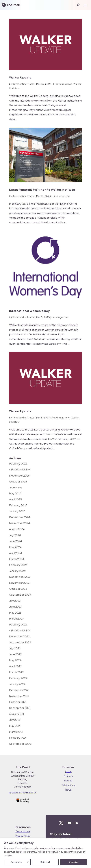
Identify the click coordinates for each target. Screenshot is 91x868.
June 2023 (15, 607)
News (68, 790)
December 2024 (20, 517)
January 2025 (17, 511)
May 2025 (15, 493)
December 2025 (19, 469)
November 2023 (19, 583)
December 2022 (19, 630)
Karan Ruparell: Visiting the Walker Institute (42, 190)
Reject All (45, 862)
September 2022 (20, 642)
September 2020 (20, 744)
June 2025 (15, 487)
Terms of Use (23, 831)
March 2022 (16, 672)
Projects (68, 776)
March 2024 (17, 559)
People (68, 780)
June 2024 (16, 541)
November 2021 (19, 696)
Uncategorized (61, 196)
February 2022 (18, 678)
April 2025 (15, 499)
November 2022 (19, 636)
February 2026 (18, 463)
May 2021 (15, 726)
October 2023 (18, 589)
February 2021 (18, 738)
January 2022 (17, 684)
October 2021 (18, 702)
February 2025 (18, 505)
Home (68, 771)
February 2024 (18, 565)
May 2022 (15, 660)
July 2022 (15, 648)
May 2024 (15, 547)
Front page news (63, 84)
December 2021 (19, 690)
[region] (45, 853)
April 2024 (16, 553)
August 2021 (17, 714)
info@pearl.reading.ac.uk (23, 792)
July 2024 (15, 535)
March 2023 (16, 618)
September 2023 (20, 595)
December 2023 (19, 577)
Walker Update (20, 77)
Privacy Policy (23, 836)
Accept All (73, 862)
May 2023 (15, 613)
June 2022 (15, 654)
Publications (68, 785)
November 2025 (19, 475)
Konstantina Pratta (23, 84)
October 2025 (18, 481)
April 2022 (15, 666)
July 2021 (15, 720)
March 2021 (16, 732)
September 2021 (20, 708)
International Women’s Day (30, 311)
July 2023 (15, 601)
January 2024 (17, 571)
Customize (16, 862)
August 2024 (17, 529)
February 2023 (18, 624)
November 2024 (19, 523)
